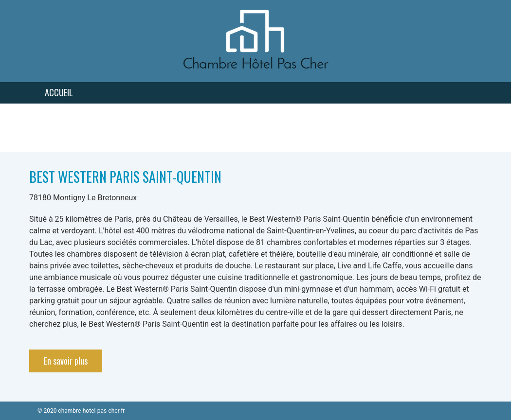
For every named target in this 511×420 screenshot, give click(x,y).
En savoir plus (66, 361)
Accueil (59, 92)
